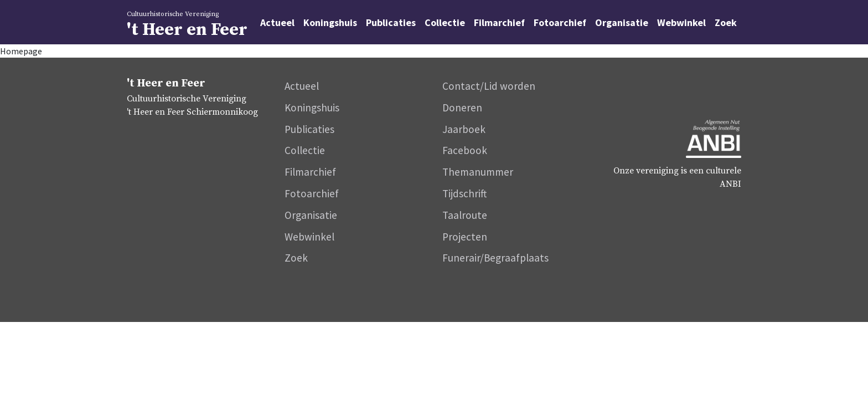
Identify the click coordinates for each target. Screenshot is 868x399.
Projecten (465, 237)
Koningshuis (330, 22)
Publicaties (391, 22)
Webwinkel (681, 22)
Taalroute (465, 215)
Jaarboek (464, 129)
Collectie (445, 22)
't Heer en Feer (224, 24)
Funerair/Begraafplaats (495, 258)
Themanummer (478, 172)
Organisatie (622, 22)
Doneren (462, 108)
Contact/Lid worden (489, 86)
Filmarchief (499, 22)
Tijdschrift (464, 193)
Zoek (726, 22)
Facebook (465, 150)
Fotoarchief (560, 22)
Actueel (277, 22)
